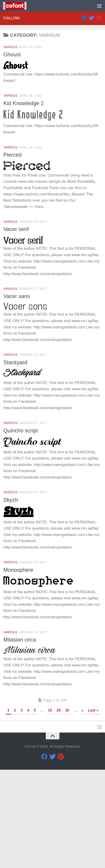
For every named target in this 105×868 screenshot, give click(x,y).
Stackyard (15, 461)
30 (67, 809)
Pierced (13, 253)
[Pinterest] (99, 116)
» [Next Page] (82, 809)
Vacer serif (16, 327)
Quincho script (21, 529)
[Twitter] (92, 116)
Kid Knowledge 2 (24, 202)
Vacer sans (17, 395)
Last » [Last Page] (93, 809)
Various (10, 145)
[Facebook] (84, 116)
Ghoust (12, 153)
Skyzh (11, 598)
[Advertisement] (52, 55)
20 (59, 809)
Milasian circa (20, 738)
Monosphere (18, 668)
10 (50, 809)
